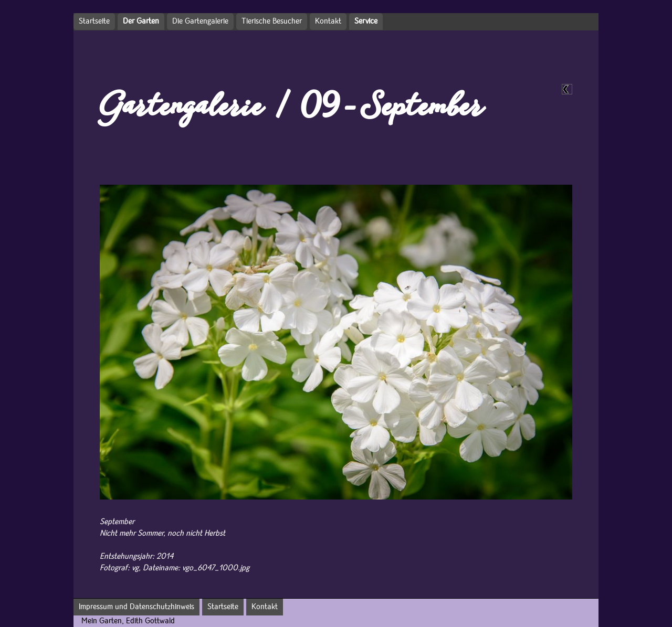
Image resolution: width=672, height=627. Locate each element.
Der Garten (141, 22)
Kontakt (328, 22)
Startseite (94, 22)
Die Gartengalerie (200, 22)
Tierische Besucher (272, 22)
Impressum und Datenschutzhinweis (136, 607)
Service (366, 22)
